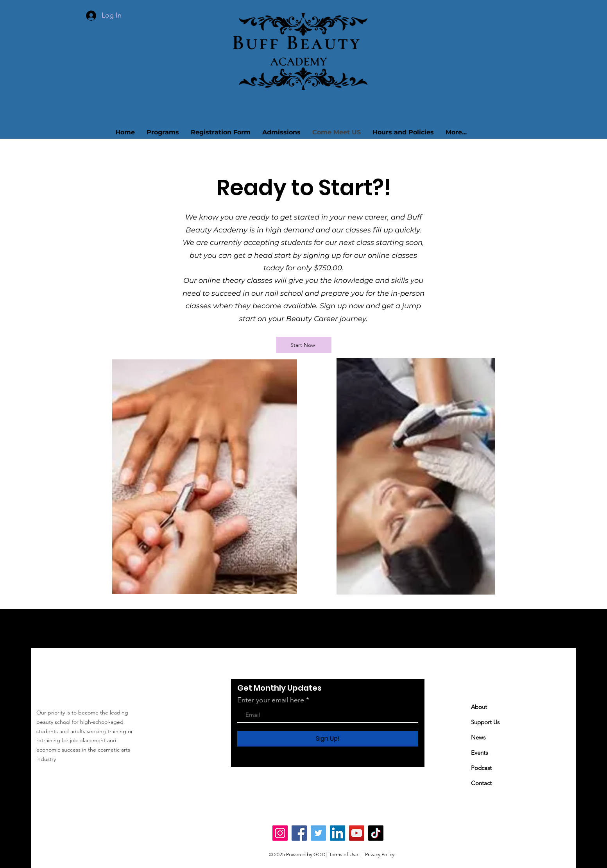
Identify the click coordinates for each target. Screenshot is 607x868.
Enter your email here (271, 700)
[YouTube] (357, 833)
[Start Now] (304, 345)
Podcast (481, 768)
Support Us (485, 722)
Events (479, 753)
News (478, 737)
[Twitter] (318, 833)
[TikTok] (376, 833)
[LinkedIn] (338, 833)
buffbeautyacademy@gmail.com (96, 776)
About (479, 707)
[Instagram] (280, 833)
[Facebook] (299, 833)
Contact (481, 783)
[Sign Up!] (328, 739)
